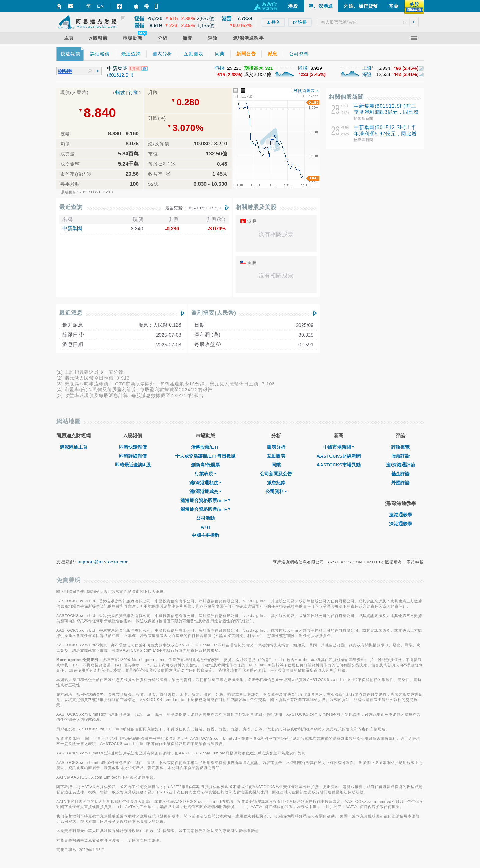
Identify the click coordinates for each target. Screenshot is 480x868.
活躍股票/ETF (205, 447)
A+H (205, 527)
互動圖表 (276, 456)
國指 (303, 68)
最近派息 (71, 313)
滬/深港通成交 (205, 491)
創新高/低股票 (205, 465)
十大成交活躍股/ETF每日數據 (205, 456)
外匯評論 (400, 483)
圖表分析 (276, 447)
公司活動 (205, 518)
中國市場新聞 (339, 447)
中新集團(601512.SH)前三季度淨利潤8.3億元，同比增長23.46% (386, 112)
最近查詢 (71, 207)
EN (101, 6)
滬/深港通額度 (205, 483)
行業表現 (205, 474)
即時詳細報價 (133, 456)
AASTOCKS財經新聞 (339, 456)
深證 (367, 74)
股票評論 (400, 456)
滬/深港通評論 (400, 465)
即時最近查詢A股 (133, 465)
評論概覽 (400, 447)
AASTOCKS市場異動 (339, 465)
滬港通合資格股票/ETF (205, 500)
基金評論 (400, 474)
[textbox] (368, 22)
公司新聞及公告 (276, 474)
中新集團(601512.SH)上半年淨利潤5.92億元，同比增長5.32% (385, 134)
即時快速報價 (133, 447)
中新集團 (72, 228)
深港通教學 (401, 524)
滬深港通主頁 (73, 447)
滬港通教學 (401, 515)
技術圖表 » (308, 91)
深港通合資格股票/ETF (205, 509)
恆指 (219, 68)
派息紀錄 (276, 483)
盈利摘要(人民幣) (214, 313)
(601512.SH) (120, 75)
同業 (276, 465)
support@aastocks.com (103, 562)
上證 (367, 68)
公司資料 (276, 491)
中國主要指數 (205, 535)
